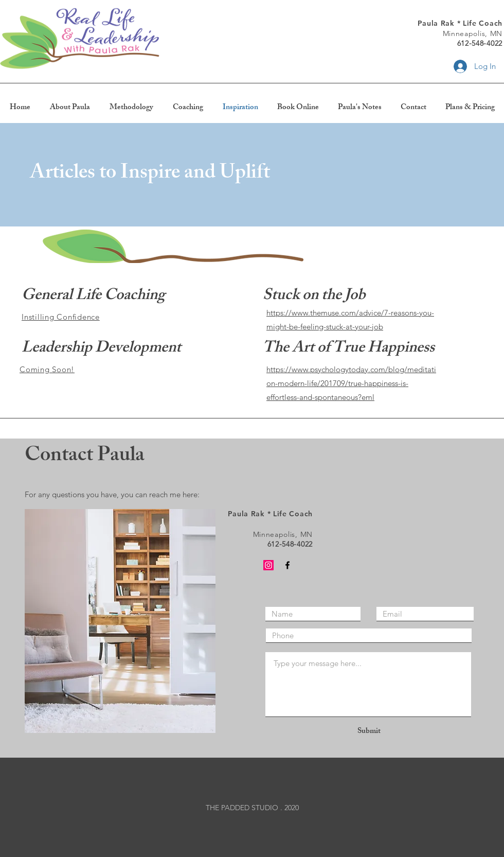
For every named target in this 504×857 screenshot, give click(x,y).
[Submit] (369, 732)
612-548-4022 (480, 43)
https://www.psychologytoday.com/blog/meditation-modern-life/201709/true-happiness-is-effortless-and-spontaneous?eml (351, 383)
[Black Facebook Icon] (287, 565)
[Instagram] (268, 565)
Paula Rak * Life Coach (460, 23)
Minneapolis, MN (473, 33)
